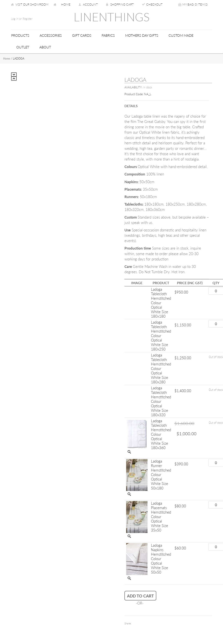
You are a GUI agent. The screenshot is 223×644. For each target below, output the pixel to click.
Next (14, 74)
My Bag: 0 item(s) (195, 4)
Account (90, 4)
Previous (14, 79)
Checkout (154, 4)
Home (66, 4)
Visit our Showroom (32, 4)
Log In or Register (22, 19)
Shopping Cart (122, 4)
